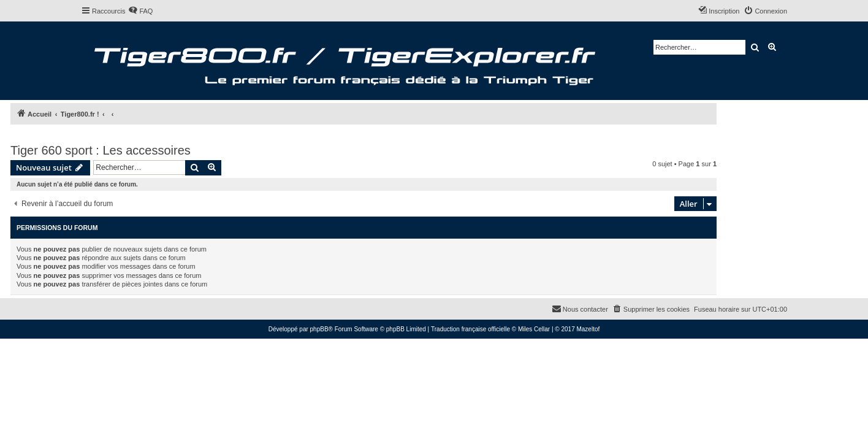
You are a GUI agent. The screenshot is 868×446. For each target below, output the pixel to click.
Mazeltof (588, 329)
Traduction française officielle (470, 329)
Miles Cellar (534, 329)
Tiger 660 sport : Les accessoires (101, 150)
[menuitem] (140, 11)
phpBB (319, 329)
